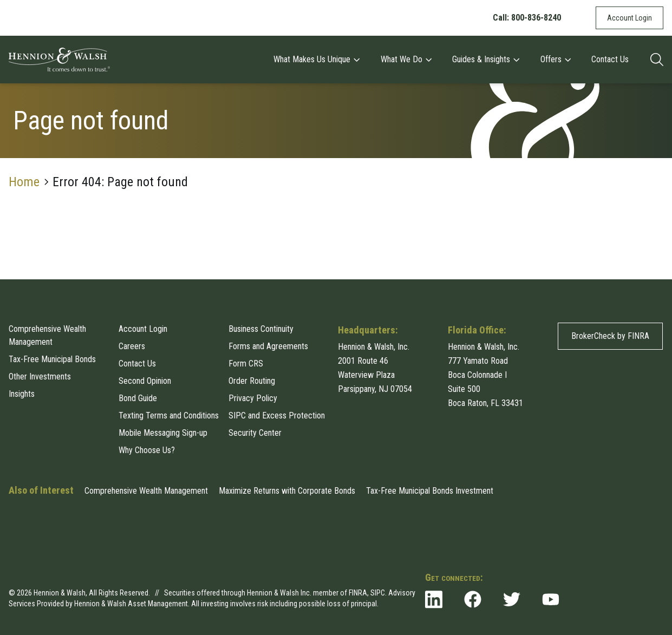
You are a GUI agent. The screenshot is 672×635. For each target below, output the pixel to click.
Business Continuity (261, 329)
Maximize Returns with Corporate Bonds (287, 491)
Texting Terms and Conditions (169, 415)
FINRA (358, 593)
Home (24, 182)
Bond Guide (138, 398)
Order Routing (252, 381)
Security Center (255, 433)
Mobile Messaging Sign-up (163, 433)
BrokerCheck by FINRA (610, 336)
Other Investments (40, 377)
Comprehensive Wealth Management (47, 335)
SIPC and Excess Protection (277, 415)
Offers (555, 59)
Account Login (629, 18)
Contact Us (610, 59)
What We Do (406, 59)
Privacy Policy (253, 398)
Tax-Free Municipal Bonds (52, 359)
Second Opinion (145, 381)
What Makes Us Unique (316, 59)
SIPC (378, 593)
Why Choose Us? (147, 450)
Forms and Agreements (268, 346)
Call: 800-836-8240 (527, 18)
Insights (22, 394)
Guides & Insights (485, 59)
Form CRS (246, 364)
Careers (132, 346)
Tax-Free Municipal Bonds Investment (430, 491)
